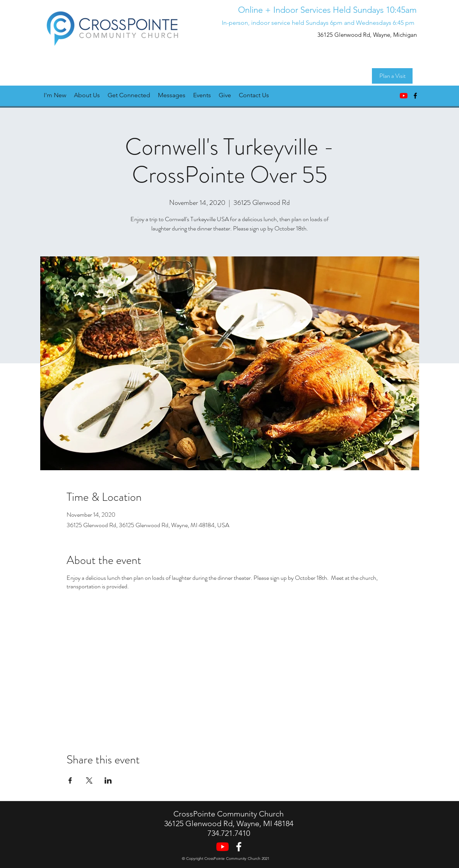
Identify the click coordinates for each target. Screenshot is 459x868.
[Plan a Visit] (392, 76)
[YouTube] (404, 96)
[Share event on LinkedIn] (108, 780)
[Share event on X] (89, 780)
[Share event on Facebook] (70, 780)
